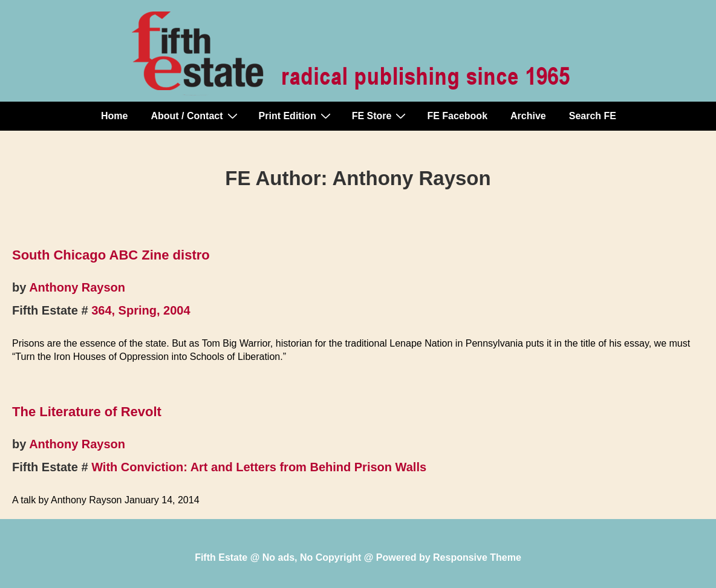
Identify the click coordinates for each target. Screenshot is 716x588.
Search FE (593, 116)
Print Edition (296, 116)
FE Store (381, 116)
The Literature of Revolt (87, 412)
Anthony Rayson (77, 287)
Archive (528, 116)
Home (114, 116)
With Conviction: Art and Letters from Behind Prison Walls (259, 467)
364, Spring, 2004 (141, 310)
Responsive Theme (477, 557)
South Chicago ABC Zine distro (111, 255)
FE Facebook (457, 116)
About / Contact (195, 116)
